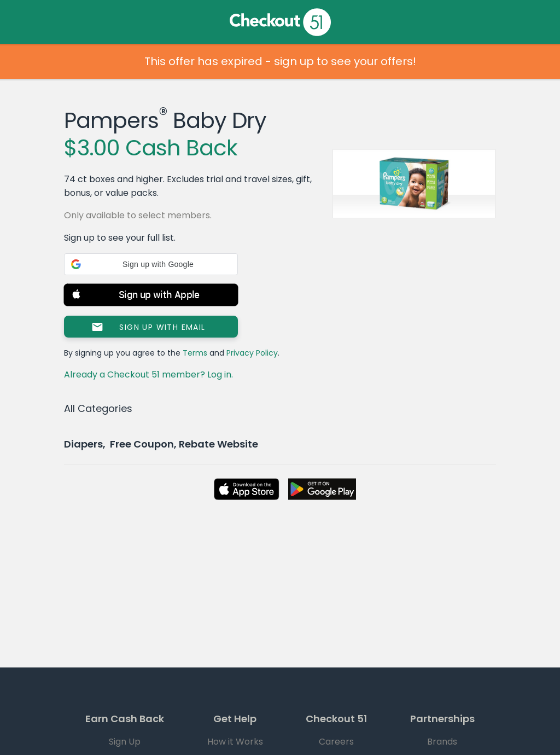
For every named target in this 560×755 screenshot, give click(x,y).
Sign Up (125, 742)
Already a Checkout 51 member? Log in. (148, 374)
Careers (336, 742)
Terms (195, 353)
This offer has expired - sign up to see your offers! (280, 61)
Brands (442, 742)
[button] (151, 264)
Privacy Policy (252, 353)
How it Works (235, 742)
